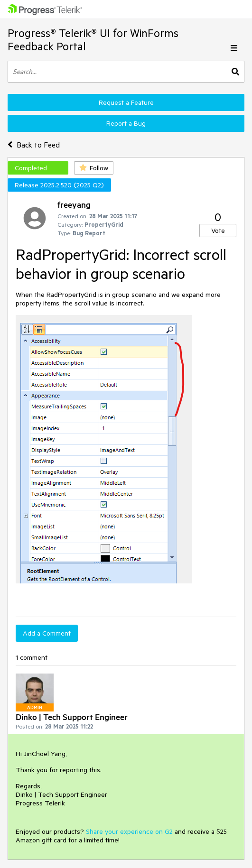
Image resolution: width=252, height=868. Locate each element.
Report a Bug (126, 123)
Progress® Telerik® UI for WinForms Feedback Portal (93, 40)
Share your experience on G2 (129, 831)
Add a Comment (47, 633)
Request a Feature (126, 102)
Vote (218, 231)
